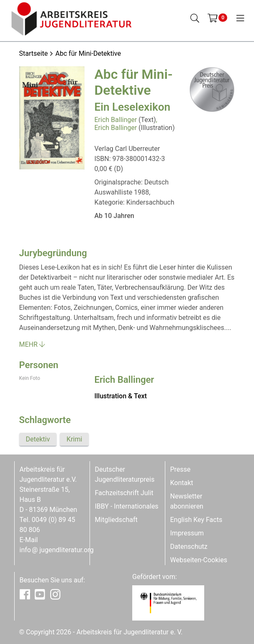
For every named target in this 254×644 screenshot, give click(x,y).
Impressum (187, 533)
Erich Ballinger (116, 120)
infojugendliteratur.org (57, 550)
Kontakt (182, 483)
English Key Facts (196, 520)
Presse (181, 469)
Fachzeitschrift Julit (124, 493)
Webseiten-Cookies (199, 560)
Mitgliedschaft (116, 520)
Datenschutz (189, 547)
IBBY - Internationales (127, 506)
